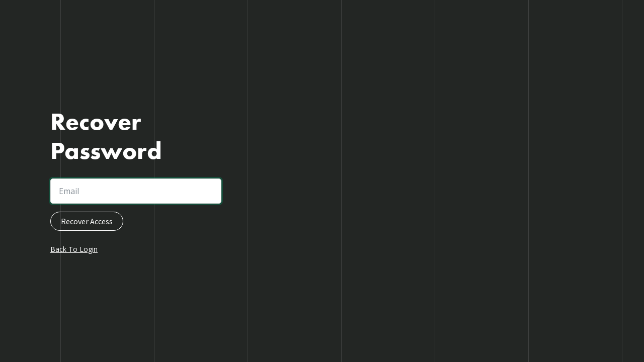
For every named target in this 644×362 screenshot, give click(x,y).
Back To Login (74, 249)
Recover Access (87, 221)
